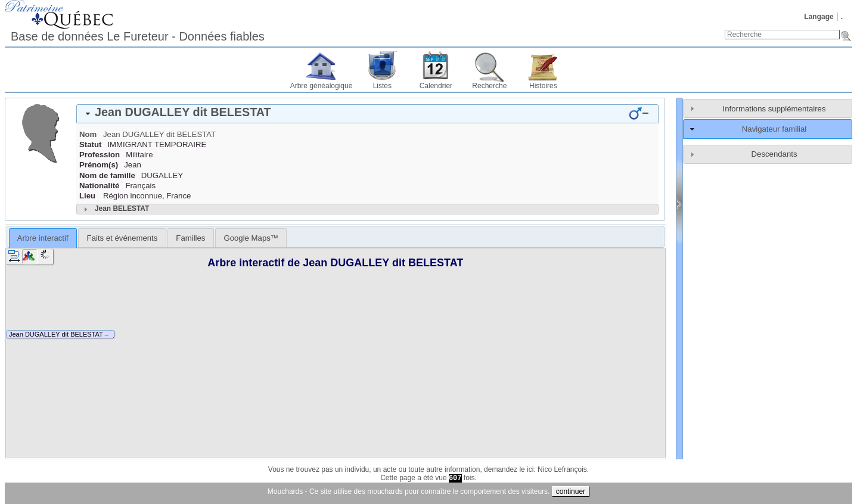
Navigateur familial (774, 129)
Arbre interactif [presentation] (43, 238)
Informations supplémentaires (774, 109)
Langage (819, 17)
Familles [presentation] (190, 238)
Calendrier (436, 86)
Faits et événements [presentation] (122, 238)
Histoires (543, 86)
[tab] (367, 114)
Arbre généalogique (322, 86)
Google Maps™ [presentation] (251, 238)
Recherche (489, 86)
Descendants (774, 154)
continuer (571, 491)
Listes (382, 86)
